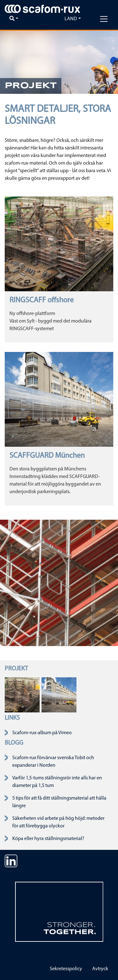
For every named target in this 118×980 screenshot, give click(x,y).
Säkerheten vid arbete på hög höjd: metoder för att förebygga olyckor (58, 822)
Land (71, 19)
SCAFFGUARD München (47, 456)
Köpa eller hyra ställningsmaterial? (48, 839)
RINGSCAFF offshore (42, 300)
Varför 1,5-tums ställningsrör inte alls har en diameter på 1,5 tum (57, 782)
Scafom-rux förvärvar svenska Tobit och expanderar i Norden (53, 762)
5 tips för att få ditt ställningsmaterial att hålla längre (59, 802)
